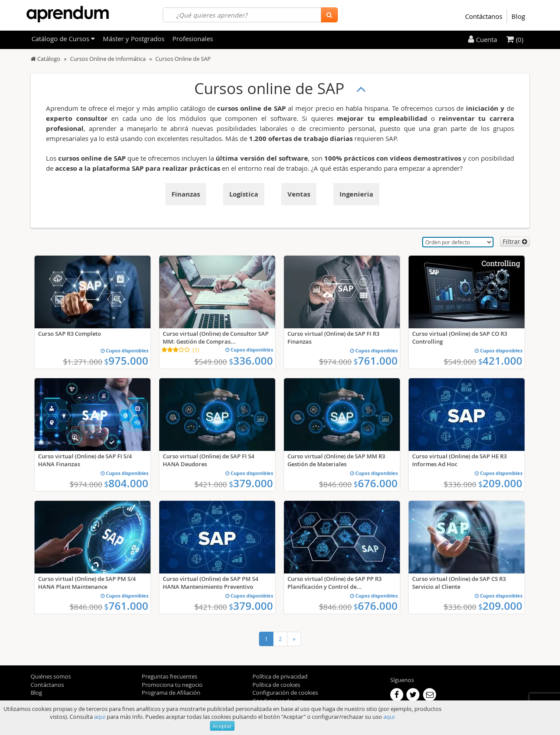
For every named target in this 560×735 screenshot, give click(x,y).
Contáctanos (484, 16)
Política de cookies (276, 685)
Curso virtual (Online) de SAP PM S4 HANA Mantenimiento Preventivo (210, 583)
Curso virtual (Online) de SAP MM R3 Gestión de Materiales (336, 460)
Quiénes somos (51, 676)
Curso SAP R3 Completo (70, 334)
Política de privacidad (280, 676)
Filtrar (515, 241)
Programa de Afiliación (171, 693)
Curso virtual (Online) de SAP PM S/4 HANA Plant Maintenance (87, 583)
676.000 (376, 483)
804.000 (126, 483)
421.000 (500, 361)
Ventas (299, 194)
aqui (100, 717)
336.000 (251, 361)
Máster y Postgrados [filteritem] (134, 39)
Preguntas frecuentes (170, 676)
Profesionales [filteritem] (193, 39)
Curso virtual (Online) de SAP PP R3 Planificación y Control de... (334, 583)
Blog (518, 16)
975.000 (126, 361)
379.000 (251, 483)
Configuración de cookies (285, 693)
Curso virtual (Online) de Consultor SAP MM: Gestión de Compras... (216, 338)
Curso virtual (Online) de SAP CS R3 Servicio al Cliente (459, 583)
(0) (515, 39)
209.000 (500, 483)
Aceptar (222, 726)
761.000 (376, 361)
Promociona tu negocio (172, 685)
